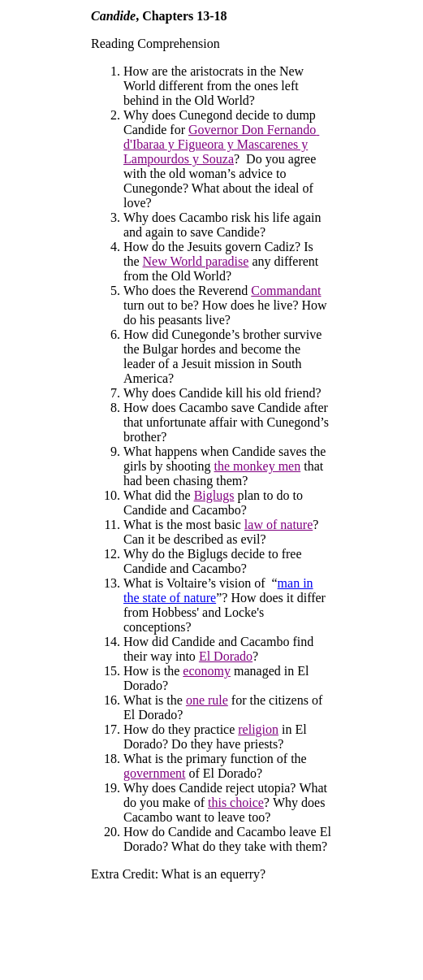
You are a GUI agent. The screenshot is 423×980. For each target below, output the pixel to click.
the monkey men (258, 466)
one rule (207, 700)
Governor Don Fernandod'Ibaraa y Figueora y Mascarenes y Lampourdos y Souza (221, 144)
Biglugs (214, 495)
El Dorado (226, 656)
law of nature (278, 525)
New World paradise (196, 261)
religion (258, 729)
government (154, 773)
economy (207, 671)
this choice (236, 802)
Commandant (286, 291)
